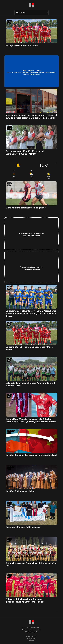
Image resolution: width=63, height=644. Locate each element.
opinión (9, 433)
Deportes (9, 21)
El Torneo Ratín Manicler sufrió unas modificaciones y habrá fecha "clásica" (25, 600)
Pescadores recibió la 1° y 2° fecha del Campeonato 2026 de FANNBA (25, 153)
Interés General (11, 431)
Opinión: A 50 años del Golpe (20, 491)
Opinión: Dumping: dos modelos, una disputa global (31, 455)
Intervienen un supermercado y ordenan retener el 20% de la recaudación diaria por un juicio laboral (31, 117)
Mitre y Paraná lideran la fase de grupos (26, 208)
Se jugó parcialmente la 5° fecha (22, 46)
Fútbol (9, 23)
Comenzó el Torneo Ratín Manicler (23, 527)
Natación (9, 129)
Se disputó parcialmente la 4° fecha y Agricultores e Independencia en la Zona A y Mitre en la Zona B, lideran (31, 314)
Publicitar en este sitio (31, 632)
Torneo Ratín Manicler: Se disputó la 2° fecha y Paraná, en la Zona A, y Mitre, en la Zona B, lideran (31, 420)
